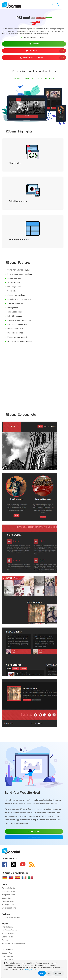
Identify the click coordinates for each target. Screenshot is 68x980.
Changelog (50, 78)
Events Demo (7, 898)
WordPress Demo (9, 907)
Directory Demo (8, 901)
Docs (40, 78)
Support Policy (8, 953)
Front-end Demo (8, 891)
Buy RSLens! (46, 51)
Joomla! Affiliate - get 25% (12, 917)
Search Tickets (8, 936)
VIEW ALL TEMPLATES (34, 831)
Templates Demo (9, 894)
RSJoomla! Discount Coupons (14, 943)
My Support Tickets (10, 930)
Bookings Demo (8, 904)
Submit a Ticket (8, 933)
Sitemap (5, 940)
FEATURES (17, 78)
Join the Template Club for (43, 57)
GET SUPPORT (29, 78)
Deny (49, 973)
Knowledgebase (8, 926)
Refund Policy (7, 959)
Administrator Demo (10, 888)
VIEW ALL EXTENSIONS (34, 837)
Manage (59, 973)
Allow (42, 973)
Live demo (34, 44)
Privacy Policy (8, 956)
